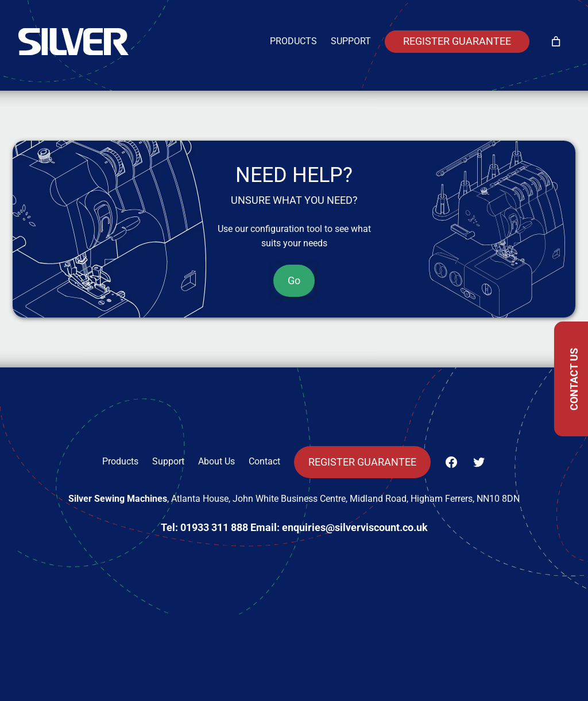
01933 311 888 (214, 528)
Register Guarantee (457, 41)
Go (294, 281)
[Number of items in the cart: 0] (556, 42)
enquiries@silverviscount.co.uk (355, 528)
